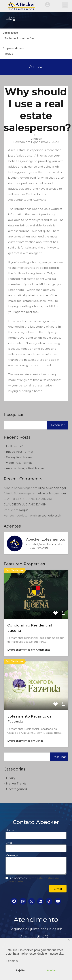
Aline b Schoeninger (52, 488)
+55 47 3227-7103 (38, 548)
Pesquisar (14, 415)
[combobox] (36, 39)
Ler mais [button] (12, 961)
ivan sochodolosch (48, 515)
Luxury (11, 778)
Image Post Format (20, 452)
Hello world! (14, 446)
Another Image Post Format (26, 468)
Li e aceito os (32, 880)
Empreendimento (15, 48)
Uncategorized (16, 789)
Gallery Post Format (20, 457)
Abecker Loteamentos (46, 539)
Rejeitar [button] (21, 970)
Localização (10, 33)
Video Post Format (19, 463)
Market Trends (16, 783)
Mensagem (13, 855)
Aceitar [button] (51, 970)
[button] (65, 5)
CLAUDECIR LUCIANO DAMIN (25, 504)
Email (9, 843)
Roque (24, 510)
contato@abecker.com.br (44, 544)
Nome (10, 830)
